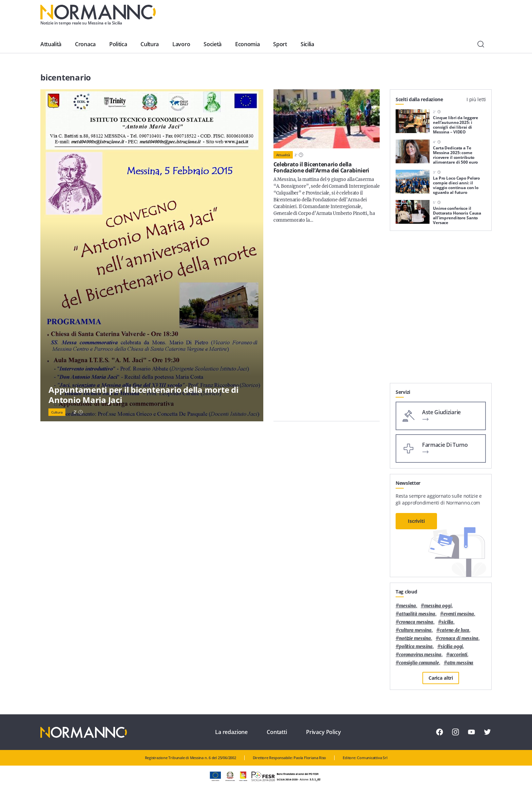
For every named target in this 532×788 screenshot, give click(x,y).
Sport (280, 44)
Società (213, 44)
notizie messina (415, 638)
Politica (118, 44)
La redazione (231, 732)
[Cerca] (481, 44)
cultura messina (415, 630)
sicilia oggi (452, 647)
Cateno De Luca (454, 630)
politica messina (416, 647)
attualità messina (417, 614)
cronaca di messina (459, 638)
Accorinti (459, 655)
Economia (247, 44)
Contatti (277, 732)
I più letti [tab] (476, 99)
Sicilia (307, 44)
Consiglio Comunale (419, 663)
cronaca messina (416, 622)
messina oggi (438, 606)
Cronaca (85, 44)
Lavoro (181, 44)
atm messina (460, 663)
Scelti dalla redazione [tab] (419, 99)
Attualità (51, 44)
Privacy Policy (324, 732)
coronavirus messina (420, 655)
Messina (407, 606)
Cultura (150, 44)
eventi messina (459, 614)
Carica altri (441, 678)
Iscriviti (416, 521)
